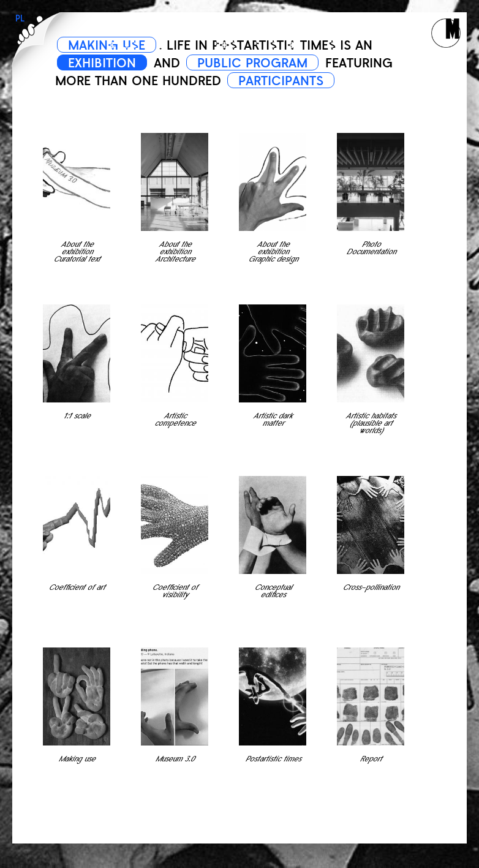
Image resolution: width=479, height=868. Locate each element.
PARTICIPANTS (281, 81)
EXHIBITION (102, 63)
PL (20, 19)
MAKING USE (107, 45)
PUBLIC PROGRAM (252, 63)
